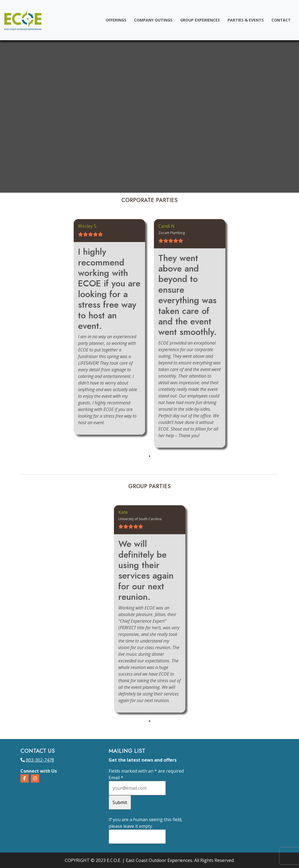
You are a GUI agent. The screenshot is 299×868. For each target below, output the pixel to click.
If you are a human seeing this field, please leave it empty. (146, 830)
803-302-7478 (40, 760)
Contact (281, 20)
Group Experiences (200, 20)
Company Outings (153, 20)
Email (116, 778)
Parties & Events (246, 20)
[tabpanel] (109, 327)
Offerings (116, 20)
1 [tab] (149, 456)
